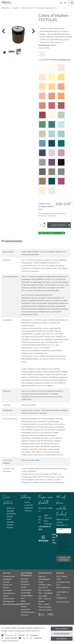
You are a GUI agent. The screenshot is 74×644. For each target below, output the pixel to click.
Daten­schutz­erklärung (16, 631)
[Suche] (65, 3)
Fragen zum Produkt (7, 586)
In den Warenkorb (61, 225)
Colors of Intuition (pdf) (30, 460)
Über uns (42, 576)
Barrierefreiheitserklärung (13, 604)
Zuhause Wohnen (45, 610)
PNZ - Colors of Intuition (45, 600)
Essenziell (9, 635)
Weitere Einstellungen (10, 641)
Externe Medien (11, 638)
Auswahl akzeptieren (62, 634)
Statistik (22, 635)
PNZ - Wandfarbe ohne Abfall (45, 595)
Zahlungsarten (9, 601)
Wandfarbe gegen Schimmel (28, 614)
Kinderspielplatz (27, 596)
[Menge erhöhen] (44, 224)
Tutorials (6, 582)
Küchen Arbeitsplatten (26, 589)
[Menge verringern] (44, 227)
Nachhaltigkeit (44, 579)
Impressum (35, 631)
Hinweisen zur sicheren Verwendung (35, 482)
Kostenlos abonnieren (64, 559)
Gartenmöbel (26, 593)
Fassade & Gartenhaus (25, 583)
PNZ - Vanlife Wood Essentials (45, 606)
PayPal (25, 638)
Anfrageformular (63, 602)
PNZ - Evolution (45, 590)
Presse (41, 582)
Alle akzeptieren (62, 629)
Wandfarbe (15, 8)
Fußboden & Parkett (25, 605)
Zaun (23, 598)
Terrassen (24, 579)
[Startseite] (6, 8)
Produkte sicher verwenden (9, 578)
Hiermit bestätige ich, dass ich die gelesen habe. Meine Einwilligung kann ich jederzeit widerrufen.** (65, 544)
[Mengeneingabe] (41, 225)
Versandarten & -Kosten (9, 595)
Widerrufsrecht (9, 599)
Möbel (23, 601)
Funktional (38, 638)
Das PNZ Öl (43, 588)
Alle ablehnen (62, 639)
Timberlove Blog (45, 585)
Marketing (34, 635)
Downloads (7, 590)
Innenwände (25, 609)
